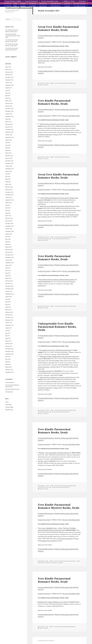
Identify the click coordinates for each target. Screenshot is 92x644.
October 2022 (9, 166)
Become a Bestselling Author (50, 1)
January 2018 (9, 315)
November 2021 (9, 195)
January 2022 (9, 190)
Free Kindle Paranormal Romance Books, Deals (54, 102)
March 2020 (8, 247)
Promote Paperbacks (31, 1)
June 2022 (8, 176)
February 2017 (9, 344)
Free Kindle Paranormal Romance (62, 239)
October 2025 (9, 83)
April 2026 (8, 67)
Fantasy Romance (10, 382)
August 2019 (9, 265)
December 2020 (9, 223)
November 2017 (9, 320)
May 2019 (8, 273)
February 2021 (9, 218)
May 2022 (8, 179)
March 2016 (8, 367)
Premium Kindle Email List (46, 36)
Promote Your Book (44, 42)
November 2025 (9, 80)
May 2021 (8, 210)
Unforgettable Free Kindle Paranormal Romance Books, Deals (57, 327)
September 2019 (10, 263)
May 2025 (8, 96)
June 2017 (8, 333)
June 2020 (8, 239)
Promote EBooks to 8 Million (13, 1)
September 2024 (10, 116)
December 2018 (9, 286)
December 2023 (9, 130)
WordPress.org (9, 410)
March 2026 (8, 69)
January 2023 (9, 158)
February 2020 (9, 250)
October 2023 (9, 135)
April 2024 (8, 119)
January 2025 (9, 106)
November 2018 (9, 289)
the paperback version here (49, 541)
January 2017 (9, 346)
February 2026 (9, 72)
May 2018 (8, 304)
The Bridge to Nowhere (46, 371)
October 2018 (9, 291)
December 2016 (9, 349)
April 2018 (8, 307)
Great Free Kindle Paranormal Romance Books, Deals (58, 28)
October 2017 (9, 323)
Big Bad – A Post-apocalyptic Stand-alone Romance (55, 453)
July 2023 (8, 143)
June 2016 (8, 359)
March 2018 (8, 310)
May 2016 (8, 362)
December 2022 (9, 161)
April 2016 (8, 364)
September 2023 (10, 137)
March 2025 (8, 101)
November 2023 (9, 132)
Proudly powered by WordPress (46, 641)
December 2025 (9, 77)
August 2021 (9, 203)
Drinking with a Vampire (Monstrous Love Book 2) (53, 602)
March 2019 (8, 278)
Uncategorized (9, 392)
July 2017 (8, 331)
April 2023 (8, 150)
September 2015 (10, 372)
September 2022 (10, 169)
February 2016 (9, 370)
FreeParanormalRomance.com (19, 8)
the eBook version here (45, 135)
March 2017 (8, 341)
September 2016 (10, 354)
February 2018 (9, 312)
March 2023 (8, 153)
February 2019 (9, 281)
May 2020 (8, 242)
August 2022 (9, 171)
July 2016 (8, 357)
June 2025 (8, 93)
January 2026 (9, 75)
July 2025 (8, 90)
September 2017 (10, 325)
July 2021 (8, 205)
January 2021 (9, 221)
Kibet (52, 83)
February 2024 (9, 124)
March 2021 (8, 216)
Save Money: (8, 3)
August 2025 (9, 88)
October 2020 (9, 229)
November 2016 (9, 351)
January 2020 (9, 252)
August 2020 (9, 234)
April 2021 (8, 213)
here (54, 61)
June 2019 (8, 270)
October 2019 (9, 260)
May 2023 (8, 148)
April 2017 (8, 338)
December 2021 (9, 192)
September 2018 (10, 294)
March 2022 (8, 184)
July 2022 (8, 174)
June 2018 (8, 302)
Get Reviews (82, 1)
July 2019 (8, 268)
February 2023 (9, 156)
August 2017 (9, 328)
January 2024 (9, 127)
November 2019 (9, 257)
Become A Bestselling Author (71, 42)
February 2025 (9, 103)
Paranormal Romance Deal (12, 389)
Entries (8, 405)
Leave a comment (44, 85)
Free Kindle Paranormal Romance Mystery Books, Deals (59, 506)
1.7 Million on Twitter (69, 1)
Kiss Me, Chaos (43, 461)
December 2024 (9, 109)
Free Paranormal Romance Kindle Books (66, 83)
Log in (7, 402)
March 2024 (8, 122)
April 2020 (8, 244)
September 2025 (10, 85)
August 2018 (9, 297)
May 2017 (8, 336)
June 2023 (8, 145)
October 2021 (9, 197)
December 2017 (9, 317)
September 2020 (10, 231)
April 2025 (8, 98)
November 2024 (9, 111)
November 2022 (9, 163)
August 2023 (9, 140)
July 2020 (8, 237)
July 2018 (8, 299)
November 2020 (9, 226)
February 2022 (9, 187)
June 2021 (8, 208)
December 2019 (9, 255)
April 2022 (8, 182)
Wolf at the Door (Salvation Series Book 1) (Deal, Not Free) (57, 124)
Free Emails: (8, 6)
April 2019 (8, 276)
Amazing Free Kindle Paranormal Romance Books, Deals (13, 36)
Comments (9, 407)
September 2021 (10, 200)
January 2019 (9, 284)
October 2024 (9, 114)
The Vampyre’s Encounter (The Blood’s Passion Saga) (55, 350)
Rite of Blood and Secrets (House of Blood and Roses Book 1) (57, 280)
